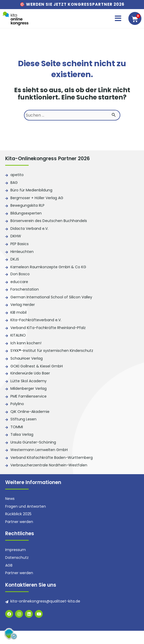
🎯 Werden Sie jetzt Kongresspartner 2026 (72, 4)
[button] (118, 18)
